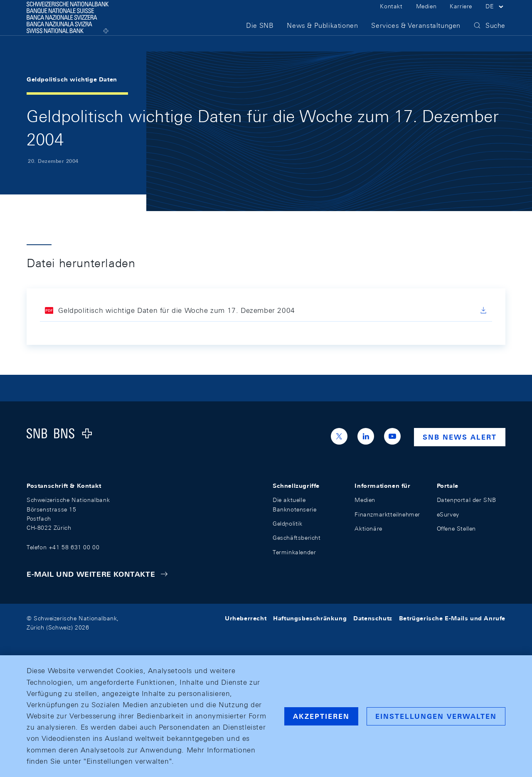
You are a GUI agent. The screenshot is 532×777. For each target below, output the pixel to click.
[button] (495, 16)
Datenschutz (373, 618)
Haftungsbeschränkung (310, 618)
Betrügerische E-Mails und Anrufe (452, 618)
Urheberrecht (246, 618)
